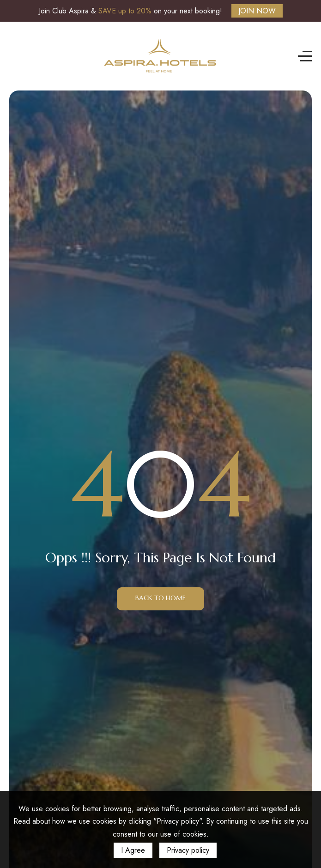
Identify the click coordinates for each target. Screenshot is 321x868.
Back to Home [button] (160, 598)
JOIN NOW (257, 11)
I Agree (133, 850)
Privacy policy (188, 850)
